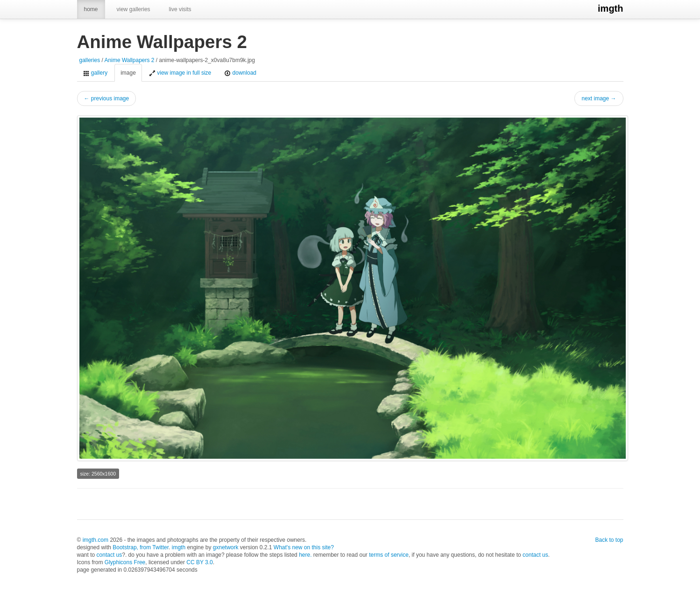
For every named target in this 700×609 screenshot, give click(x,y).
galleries (90, 60)
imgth (610, 8)
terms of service (389, 555)
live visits (180, 9)
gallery (95, 73)
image (128, 73)
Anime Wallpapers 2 (130, 60)
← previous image (107, 98)
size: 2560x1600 (98, 474)
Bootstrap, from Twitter (141, 547)
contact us (110, 555)
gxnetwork (226, 547)
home (91, 9)
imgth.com (95, 540)
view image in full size (180, 73)
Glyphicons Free (125, 562)
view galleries (134, 9)
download (240, 73)
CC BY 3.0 (199, 562)
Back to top (609, 540)
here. (305, 555)
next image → (599, 98)
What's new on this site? (304, 547)
